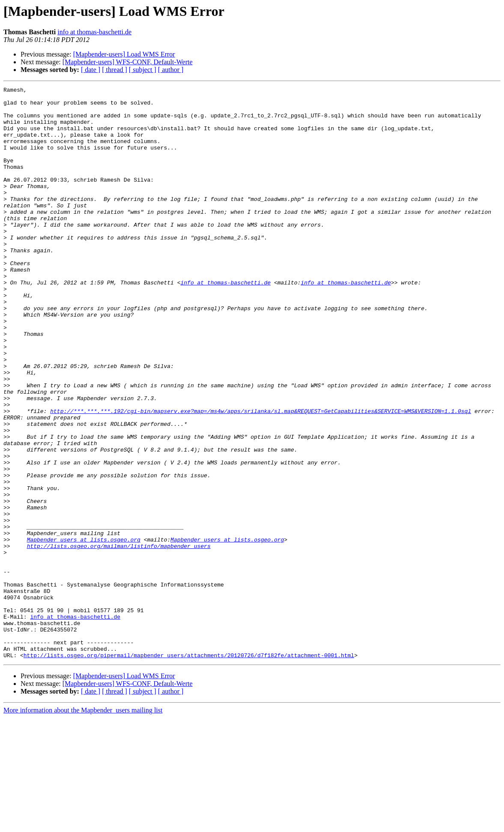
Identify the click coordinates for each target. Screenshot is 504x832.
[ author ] (171, 70)
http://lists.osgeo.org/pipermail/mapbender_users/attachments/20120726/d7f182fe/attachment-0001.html (189, 769)
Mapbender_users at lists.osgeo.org (84, 631)
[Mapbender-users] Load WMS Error (124, 54)
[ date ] (91, 70)
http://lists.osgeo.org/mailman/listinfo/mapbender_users (119, 638)
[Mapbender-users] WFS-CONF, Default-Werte (128, 62)
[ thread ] (115, 70)
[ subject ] (143, 70)
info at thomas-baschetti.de (94, 32)
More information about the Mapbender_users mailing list (83, 825)
